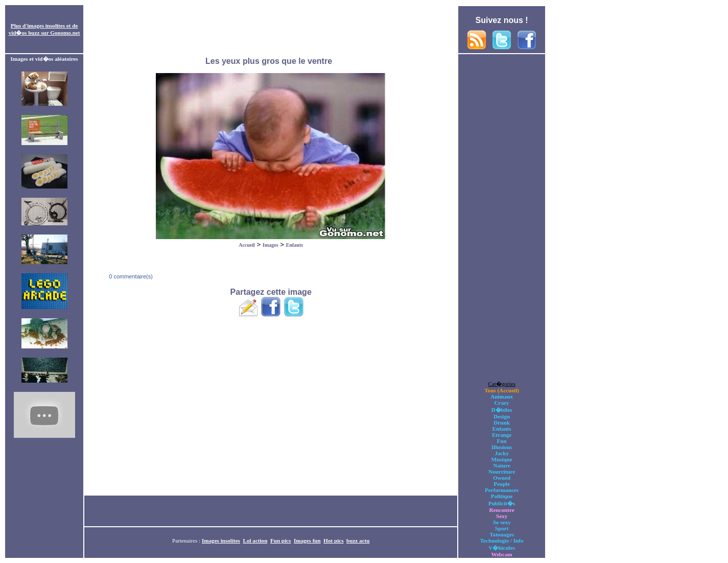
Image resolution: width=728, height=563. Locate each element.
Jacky (502, 453)
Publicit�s (502, 503)
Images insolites (221, 541)
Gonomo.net (65, 33)
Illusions (502, 447)
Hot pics (333, 541)
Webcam (501, 554)
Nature (502, 465)
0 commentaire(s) (130, 276)
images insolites (46, 26)
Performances (502, 490)
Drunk (502, 423)
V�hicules (502, 548)
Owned (502, 478)
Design (502, 416)
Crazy (502, 403)
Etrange (502, 435)
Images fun (307, 541)
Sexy (502, 516)
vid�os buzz (24, 33)
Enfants (295, 245)
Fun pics (280, 541)
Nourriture (502, 472)
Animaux (502, 396)
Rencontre (502, 510)
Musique (501, 459)
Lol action (255, 541)
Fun (502, 441)
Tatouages (502, 534)
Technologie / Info (502, 541)
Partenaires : (187, 541)
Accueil (247, 245)
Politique (502, 496)
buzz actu (358, 541)
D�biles (502, 410)
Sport (502, 528)
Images (271, 245)
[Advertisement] (271, 30)
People (501, 484)
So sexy (502, 522)
